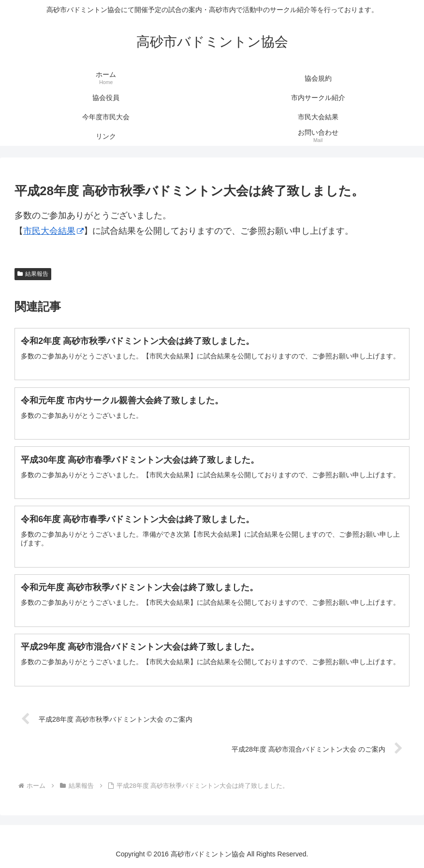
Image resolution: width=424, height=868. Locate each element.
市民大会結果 (53, 231)
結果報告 (33, 274)
